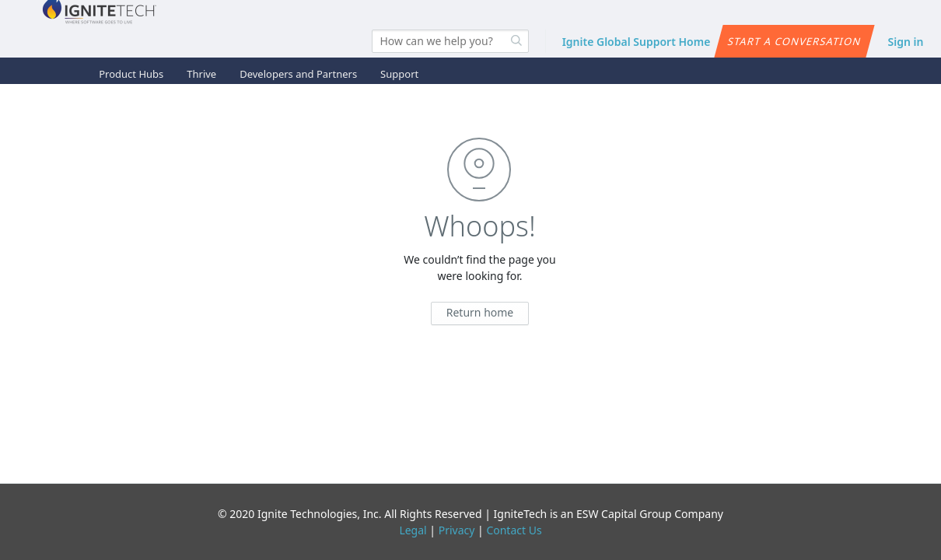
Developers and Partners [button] (298, 74)
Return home (480, 312)
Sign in (906, 42)
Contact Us (514, 530)
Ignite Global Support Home (637, 42)
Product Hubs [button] (131, 74)
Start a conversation (795, 41)
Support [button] (399, 74)
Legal (413, 530)
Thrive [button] (201, 74)
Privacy (457, 530)
